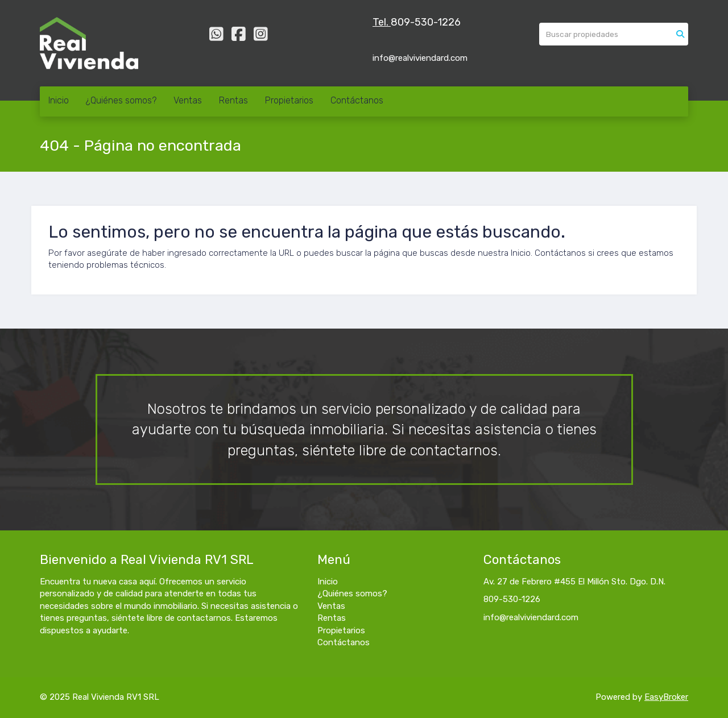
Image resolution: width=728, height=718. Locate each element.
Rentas (233, 100)
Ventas (188, 100)
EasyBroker (666, 697)
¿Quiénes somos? (121, 100)
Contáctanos (357, 100)
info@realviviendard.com (531, 617)
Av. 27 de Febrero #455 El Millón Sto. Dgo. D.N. (574, 582)
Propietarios (289, 100)
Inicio (59, 100)
